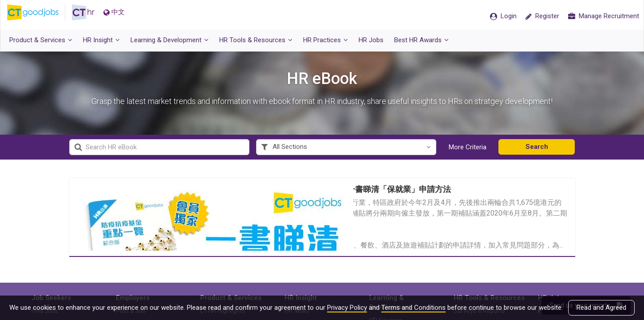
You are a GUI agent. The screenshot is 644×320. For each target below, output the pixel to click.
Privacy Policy (347, 308)
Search (537, 147)
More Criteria (468, 147)
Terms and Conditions (413, 308)
